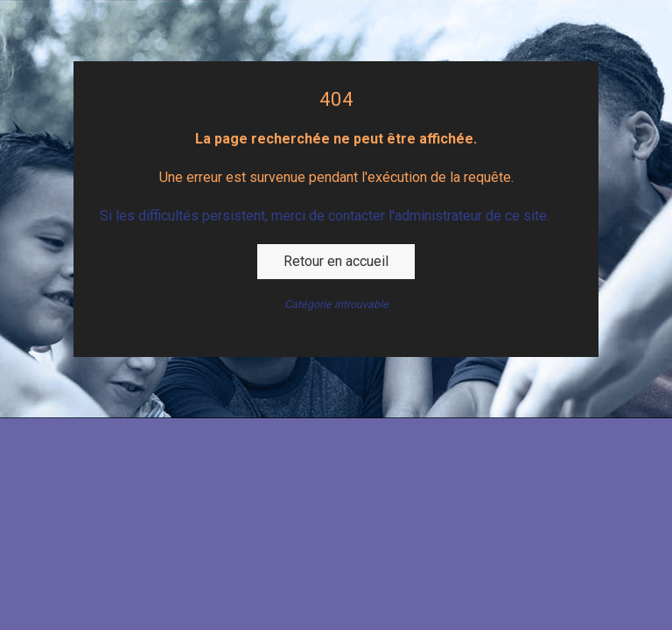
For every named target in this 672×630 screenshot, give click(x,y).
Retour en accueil (336, 261)
